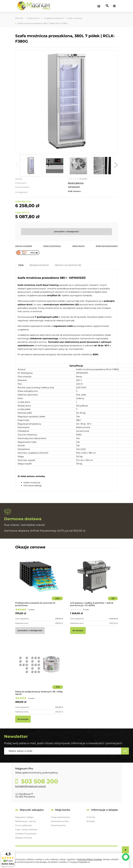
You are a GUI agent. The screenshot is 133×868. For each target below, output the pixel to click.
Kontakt (91, 821)
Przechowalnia (58, 825)
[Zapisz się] (125, 751)
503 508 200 (39, 781)
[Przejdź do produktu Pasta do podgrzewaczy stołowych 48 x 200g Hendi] (39, 669)
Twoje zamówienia (60, 817)
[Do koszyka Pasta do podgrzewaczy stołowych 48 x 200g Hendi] (23, 719)
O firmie (91, 817)
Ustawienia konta (60, 821)
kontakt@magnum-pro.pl (30, 786)
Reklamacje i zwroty (26, 821)
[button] (17, 166)
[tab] (21, 265)
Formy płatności (24, 825)
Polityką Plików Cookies (90, 859)
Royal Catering (76, 183)
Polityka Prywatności (26, 834)
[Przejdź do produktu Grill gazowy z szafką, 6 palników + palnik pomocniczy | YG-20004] (94, 580)
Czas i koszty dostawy (26, 829)
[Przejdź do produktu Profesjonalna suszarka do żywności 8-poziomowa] (39, 580)
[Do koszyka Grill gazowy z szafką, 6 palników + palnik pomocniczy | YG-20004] (78, 631)
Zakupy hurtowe (24, 838)
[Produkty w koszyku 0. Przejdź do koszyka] (99, 6)
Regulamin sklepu (24, 817)
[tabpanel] (66, 381)
